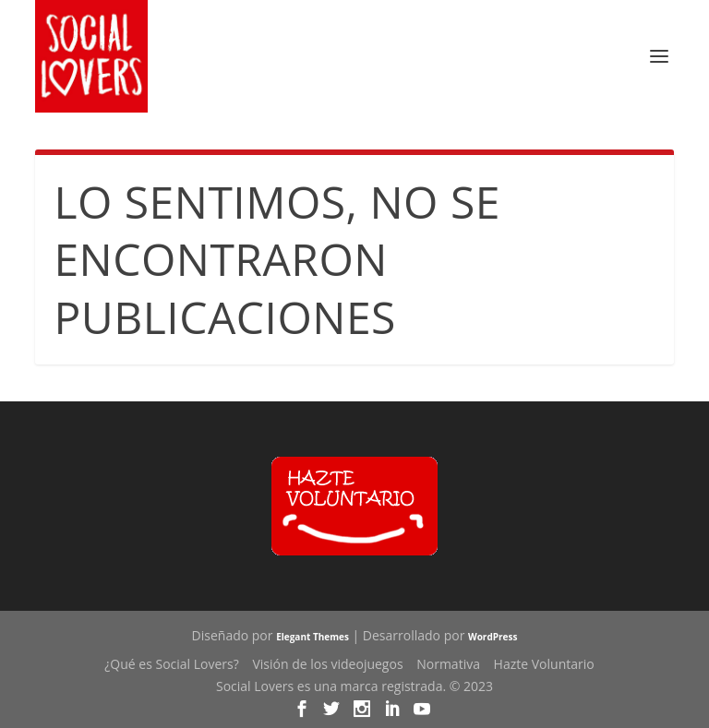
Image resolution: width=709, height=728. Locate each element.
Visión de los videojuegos (327, 664)
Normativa (448, 664)
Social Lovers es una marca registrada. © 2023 (354, 686)
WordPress (493, 637)
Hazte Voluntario (544, 664)
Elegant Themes (312, 637)
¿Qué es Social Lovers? (172, 664)
